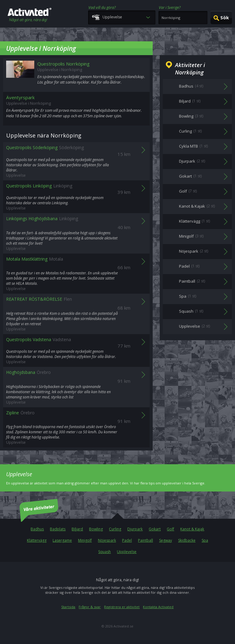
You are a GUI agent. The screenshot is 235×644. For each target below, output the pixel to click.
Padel (127, 540)
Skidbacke (187, 540)
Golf (170, 529)
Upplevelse (127, 552)
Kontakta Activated (158, 607)
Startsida (68, 607)
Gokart (155, 529)
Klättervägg (37, 540)
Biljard (77, 529)
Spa (205, 540)
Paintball (145, 540)
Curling (115, 529)
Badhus (37, 529)
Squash (104, 552)
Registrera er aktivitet (122, 607)
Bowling (96, 529)
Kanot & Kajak (192, 529)
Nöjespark (107, 540)
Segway (166, 540)
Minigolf (85, 540)
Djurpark (135, 529)
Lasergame (62, 540)
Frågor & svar (90, 607)
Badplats (58, 529)
